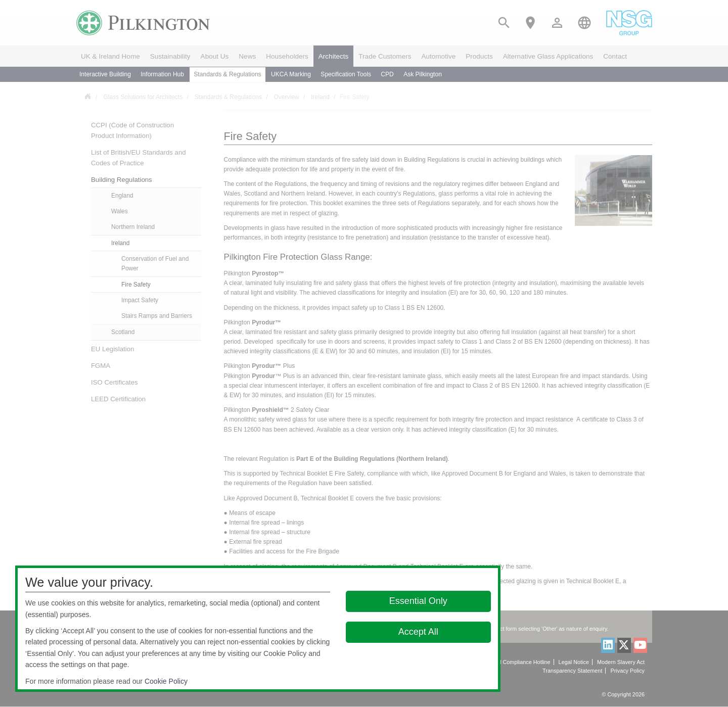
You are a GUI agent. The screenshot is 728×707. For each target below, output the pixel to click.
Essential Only (418, 601)
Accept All (418, 632)
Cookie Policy (166, 681)
